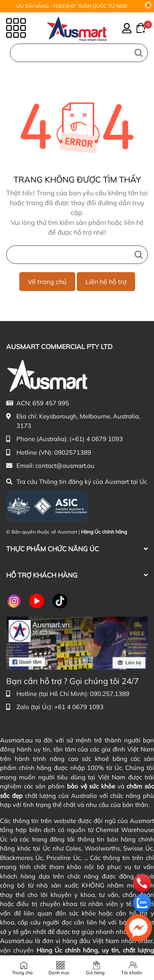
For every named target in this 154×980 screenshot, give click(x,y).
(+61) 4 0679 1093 (96, 439)
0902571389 (73, 452)
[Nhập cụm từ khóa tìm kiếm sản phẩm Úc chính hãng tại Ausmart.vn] (79, 53)
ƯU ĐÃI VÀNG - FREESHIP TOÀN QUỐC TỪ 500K (72, 6)
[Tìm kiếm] (139, 53)
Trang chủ (22, 973)
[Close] (148, 5)
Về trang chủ (47, 282)
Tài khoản (132, 973)
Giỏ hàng (95, 973)
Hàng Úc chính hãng (104, 532)
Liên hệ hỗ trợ (106, 282)
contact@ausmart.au (65, 466)
